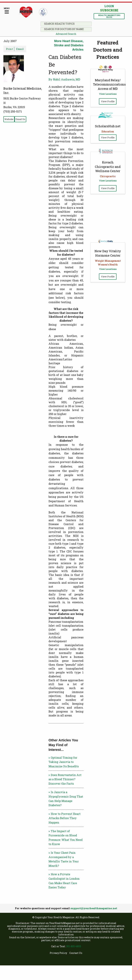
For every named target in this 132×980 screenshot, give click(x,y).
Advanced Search (66, 34)
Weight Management (108, 261)
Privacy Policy (58, 953)
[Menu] (7, 11)
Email (20, 49)
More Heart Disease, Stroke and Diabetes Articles (69, 45)
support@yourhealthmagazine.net (94, 908)
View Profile (108, 101)
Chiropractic (108, 176)
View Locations (108, 94)
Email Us (20, 119)
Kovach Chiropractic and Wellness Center (108, 167)
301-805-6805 (74, 946)
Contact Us (76, 953)
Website (9, 119)
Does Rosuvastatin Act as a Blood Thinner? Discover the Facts (65, 779)
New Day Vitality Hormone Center (108, 253)
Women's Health (108, 265)
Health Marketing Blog (109, 16)
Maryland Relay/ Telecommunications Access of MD (109, 84)
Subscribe (109, 10)
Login (109, 6)
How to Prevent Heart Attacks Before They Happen (65, 818)
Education (108, 131)
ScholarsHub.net (108, 126)
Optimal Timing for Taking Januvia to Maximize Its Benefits (64, 762)
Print (9, 49)
